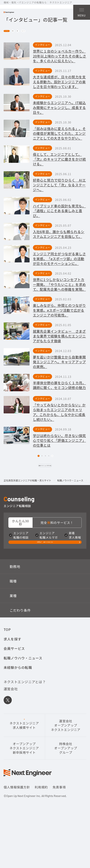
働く (47, 45)
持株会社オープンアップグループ (66, 791)
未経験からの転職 (18, 710)
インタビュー (15, 45)
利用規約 (41, 830)
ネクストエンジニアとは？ (25, 724)
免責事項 (59, 830)
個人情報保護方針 (17, 830)
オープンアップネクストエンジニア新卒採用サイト (24, 791)
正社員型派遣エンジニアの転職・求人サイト (27, 512)
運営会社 (11, 731)
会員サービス (14, 691)
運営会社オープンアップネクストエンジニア (66, 768)
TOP (7, 672)
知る (34, 45)
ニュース (62, 45)
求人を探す (12, 682)
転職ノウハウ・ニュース (70, 512)
